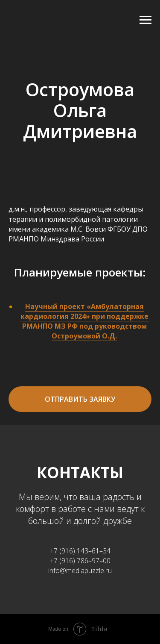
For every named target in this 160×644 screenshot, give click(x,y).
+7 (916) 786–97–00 (80, 561)
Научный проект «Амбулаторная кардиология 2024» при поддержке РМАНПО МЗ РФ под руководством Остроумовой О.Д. (84, 321)
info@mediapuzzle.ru (80, 570)
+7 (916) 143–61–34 (80, 551)
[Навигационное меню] (145, 20)
